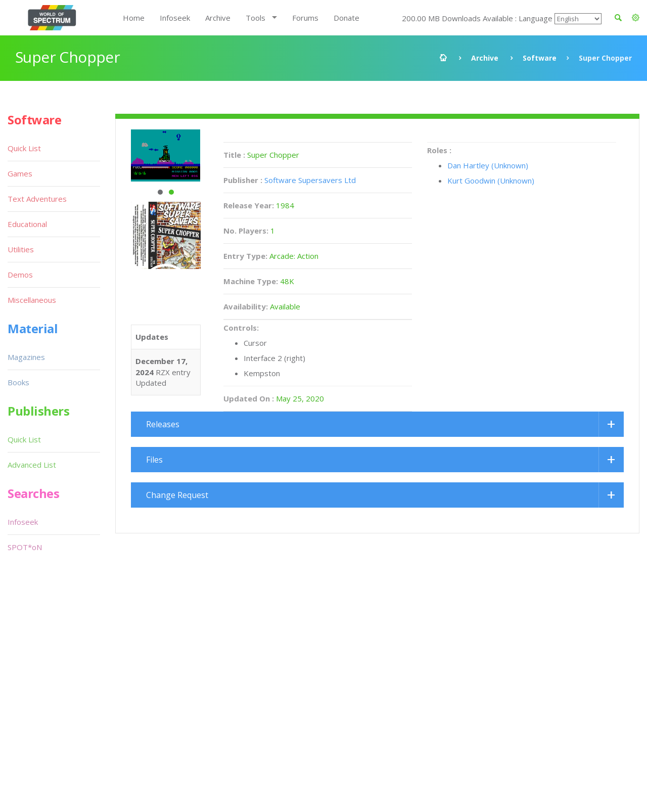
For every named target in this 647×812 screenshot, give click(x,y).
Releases (163, 424)
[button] (636, 18)
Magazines (26, 357)
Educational (27, 224)
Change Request (177, 495)
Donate (346, 18)
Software (540, 58)
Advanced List (32, 465)
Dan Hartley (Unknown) (488, 165)
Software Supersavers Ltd (310, 180)
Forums (305, 18)
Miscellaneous (32, 300)
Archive (218, 18)
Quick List (24, 148)
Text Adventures (37, 199)
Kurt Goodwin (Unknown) (491, 181)
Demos (20, 275)
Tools (256, 18)
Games (20, 173)
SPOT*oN (25, 547)
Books (18, 382)
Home (134, 18)
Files (154, 460)
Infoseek (175, 18)
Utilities (21, 249)
